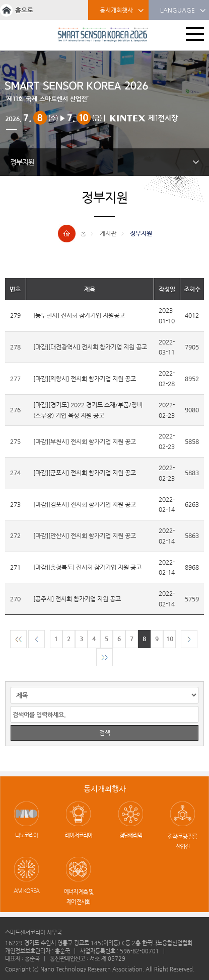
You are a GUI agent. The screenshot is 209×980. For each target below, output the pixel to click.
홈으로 (24, 10)
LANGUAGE (183, 11)
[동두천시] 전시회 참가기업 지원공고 (79, 315)
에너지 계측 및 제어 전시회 (79, 897)
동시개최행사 (122, 11)
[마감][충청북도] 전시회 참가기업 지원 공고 (87, 567)
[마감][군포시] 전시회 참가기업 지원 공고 (85, 473)
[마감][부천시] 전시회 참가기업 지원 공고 (85, 441)
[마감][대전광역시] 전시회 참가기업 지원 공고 (90, 347)
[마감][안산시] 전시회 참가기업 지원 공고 (85, 536)
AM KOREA (26, 891)
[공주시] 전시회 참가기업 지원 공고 (77, 599)
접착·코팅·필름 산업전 (182, 841)
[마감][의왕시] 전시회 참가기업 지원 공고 (85, 379)
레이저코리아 (79, 835)
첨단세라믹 (131, 835)
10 (170, 639)
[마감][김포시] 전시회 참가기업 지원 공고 (85, 504)
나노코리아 (26, 835)
